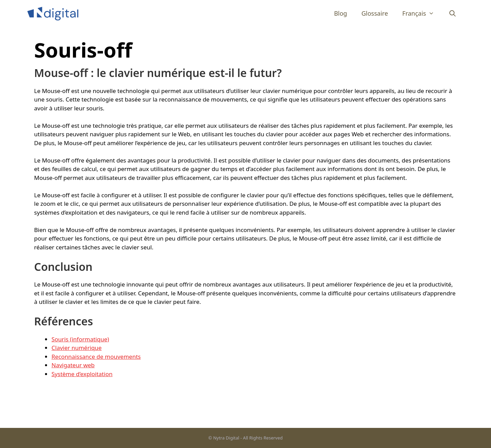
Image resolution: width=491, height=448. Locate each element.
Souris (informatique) (80, 339)
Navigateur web (73, 365)
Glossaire (375, 13)
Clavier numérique (77, 348)
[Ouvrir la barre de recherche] (453, 13)
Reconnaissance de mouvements (96, 357)
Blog (341, 13)
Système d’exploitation (82, 374)
